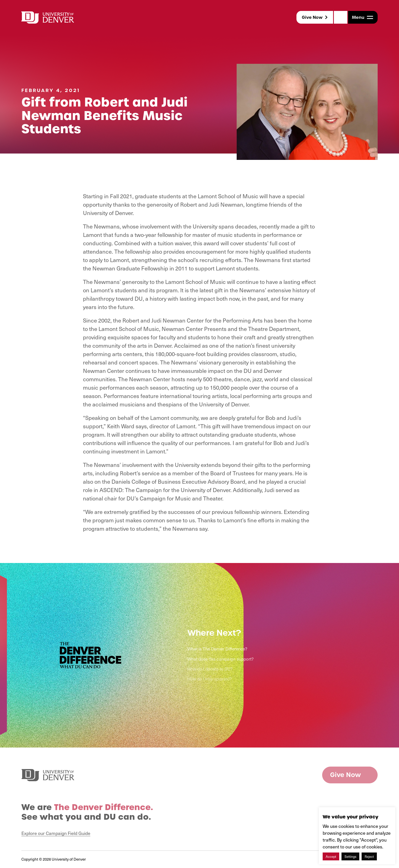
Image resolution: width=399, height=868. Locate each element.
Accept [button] (331, 856)
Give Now (312, 17)
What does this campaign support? (220, 659)
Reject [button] (369, 856)
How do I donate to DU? (209, 669)
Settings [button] (350, 856)
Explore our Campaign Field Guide (56, 833)
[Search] (341, 17)
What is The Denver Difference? (217, 649)
